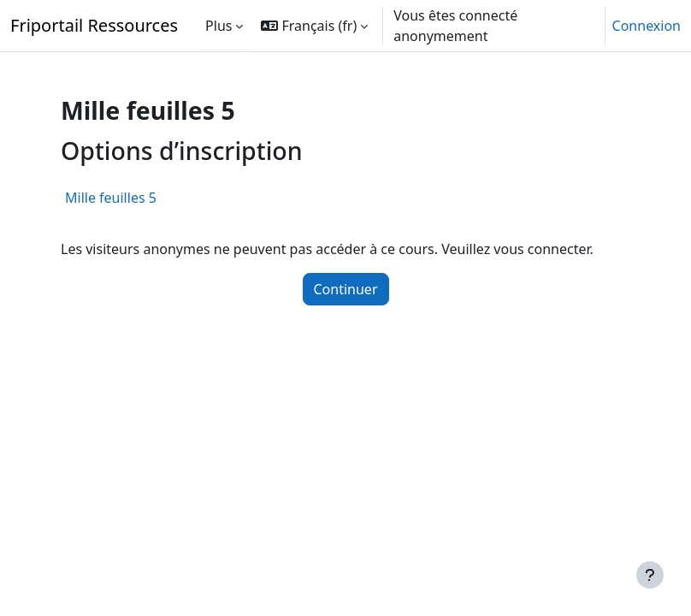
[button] (314, 26)
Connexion (647, 26)
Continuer (346, 289)
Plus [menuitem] (219, 26)
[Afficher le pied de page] (650, 575)
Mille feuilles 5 (111, 198)
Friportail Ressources (94, 25)
